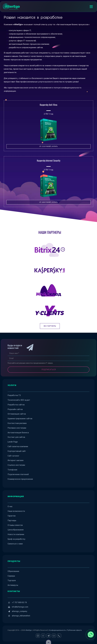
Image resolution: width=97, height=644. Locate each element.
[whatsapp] (43, 636)
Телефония (12, 470)
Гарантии (12, 516)
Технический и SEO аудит (19, 400)
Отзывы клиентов (15, 525)
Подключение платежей (18, 474)
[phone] (59, 636)
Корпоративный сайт (17, 451)
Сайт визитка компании (18, 446)
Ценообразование (16, 530)
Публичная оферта (74, 630)
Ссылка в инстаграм (16, 465)
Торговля (12, 580)
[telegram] (48, 636)
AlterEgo (29, 630)
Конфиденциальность (57, 630)
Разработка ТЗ (14, 395)
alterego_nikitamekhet (21, 616)
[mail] (54, 636)
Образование (13, 571)
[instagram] (38, 636)
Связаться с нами (15, 544)
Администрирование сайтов (20, 419)
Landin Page (13, 442)
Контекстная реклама (17, 423)
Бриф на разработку (16, 539)
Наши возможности (16, 511)
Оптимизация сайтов (17, 414)
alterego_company (20, 611)
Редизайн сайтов (15, 409)
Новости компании (16, 534)
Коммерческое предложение (20, 479)
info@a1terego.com (20, 607)
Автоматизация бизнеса (18, 433)
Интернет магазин (16, 460)
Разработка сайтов (16, 405)
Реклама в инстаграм (17, 428)
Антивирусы (13, 585)
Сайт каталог (13, 456)
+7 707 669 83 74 (19, 602)
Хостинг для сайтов (16, 437)
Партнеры (12, 520)
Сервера (11, 576)
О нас (10, 506)
